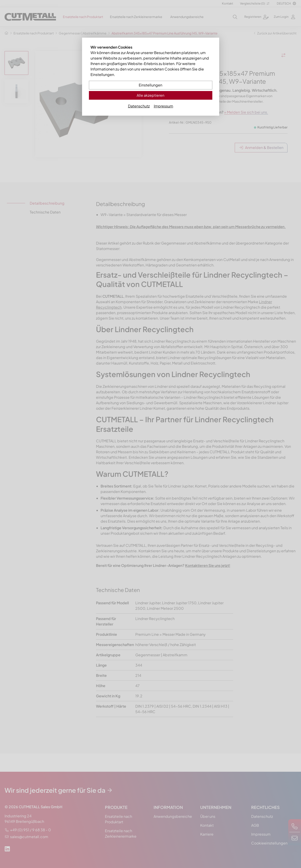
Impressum (164, 106)
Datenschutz (139, 106)
